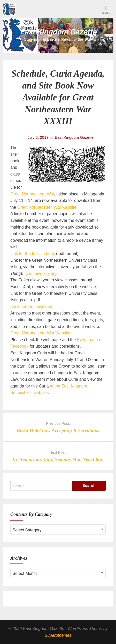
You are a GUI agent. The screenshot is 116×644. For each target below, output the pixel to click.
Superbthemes (58, 635)
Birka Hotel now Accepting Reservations (58, 430)
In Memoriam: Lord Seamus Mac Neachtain (58, 459)
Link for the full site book (33, 254)
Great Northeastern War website (47, 207)
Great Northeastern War (32, 194)
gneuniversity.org (41, 273)
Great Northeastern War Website (40, 333)
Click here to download (31, 307)
